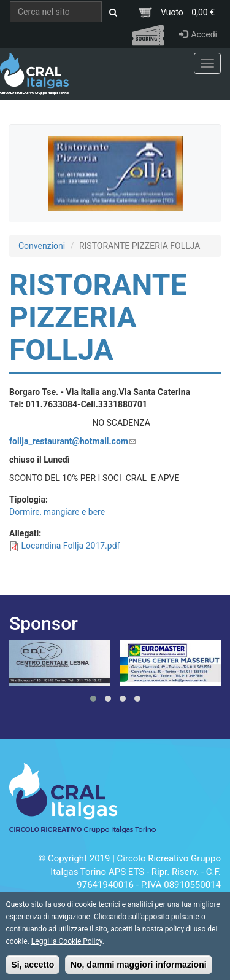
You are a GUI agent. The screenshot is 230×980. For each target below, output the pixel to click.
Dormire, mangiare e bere (57, 512)
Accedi (198, 34)
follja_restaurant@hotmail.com (72, 441)
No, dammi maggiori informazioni (139, 970)
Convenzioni (42, 246)
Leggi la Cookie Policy (67, 947)
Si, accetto (33, 970)
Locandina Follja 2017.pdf (70, 546)
